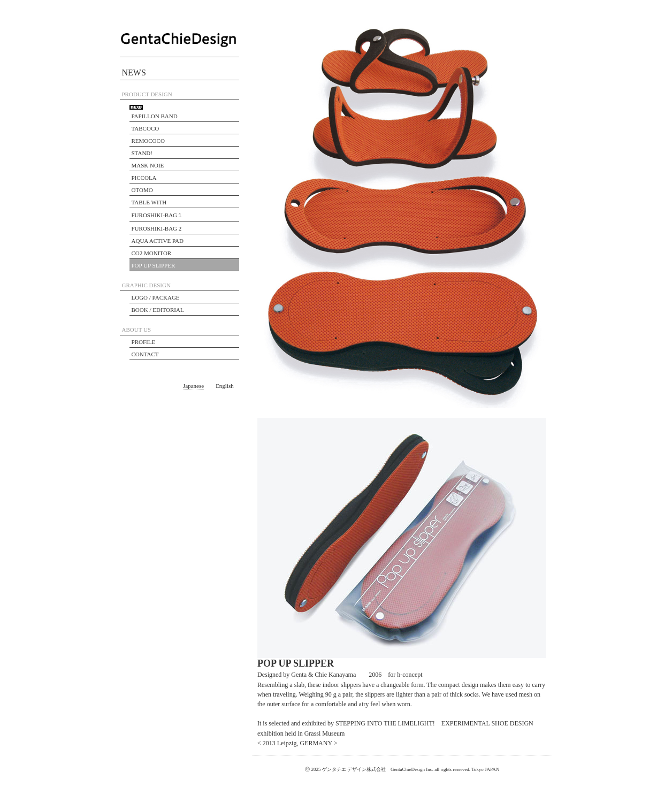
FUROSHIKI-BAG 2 (157, 228)
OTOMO (142, 190)
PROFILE (144, 342)
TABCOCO (146, 128)
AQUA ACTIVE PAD (158, 241)
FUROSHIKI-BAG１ (158, 215)
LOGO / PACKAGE (156, 297)
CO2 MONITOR (152, 253)
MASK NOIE (148, 165)
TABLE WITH (149, 202)
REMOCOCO (148, 141)
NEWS (134, 72)
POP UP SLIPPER (154, 265)
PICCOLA (144, 178)
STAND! (142, 153)
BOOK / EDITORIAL (158, 310)
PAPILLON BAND (155, 116)
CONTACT (145, 354)
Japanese (193, 386)
